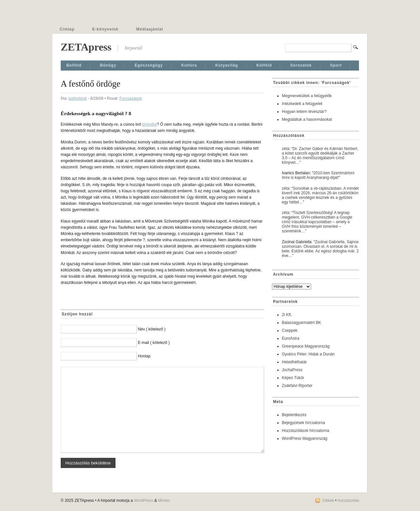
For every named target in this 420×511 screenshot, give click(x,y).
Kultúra (189, 65)
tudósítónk (78, 98)
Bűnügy (108, 65)
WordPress (144, 500)
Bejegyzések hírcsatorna (303, 423)
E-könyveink (105, 29)
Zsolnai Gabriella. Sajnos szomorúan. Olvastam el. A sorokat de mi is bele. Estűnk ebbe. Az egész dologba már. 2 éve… (320, 249)
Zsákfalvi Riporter (297, 386)
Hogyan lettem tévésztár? (304, 112)
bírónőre (149, 124)
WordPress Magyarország (305, 438)
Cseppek (290, 330)
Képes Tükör (293, 378)
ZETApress (86, 47)
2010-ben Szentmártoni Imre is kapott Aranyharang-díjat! (318, 175)
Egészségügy (149, 65)
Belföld (74, 65)
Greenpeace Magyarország (306, 346)
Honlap (144, 356)
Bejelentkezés (294, 415)
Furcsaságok (131, 98)
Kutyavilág (227, 65)
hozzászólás (348, 500)
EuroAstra (291, 338)
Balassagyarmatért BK (301, 323)
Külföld (264, 65)
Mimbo (164, 500)
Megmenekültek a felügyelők (307, 96)
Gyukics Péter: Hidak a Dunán (308, 354)
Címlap (67, 29)
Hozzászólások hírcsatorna (305, 431)
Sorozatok (301, 65)
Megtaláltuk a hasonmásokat (307, 119)
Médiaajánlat (150, 29)
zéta (286, 149)
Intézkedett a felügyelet (302, 104)
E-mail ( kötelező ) (154, 343)
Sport (336, 65)
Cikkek (328, 500)
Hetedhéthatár (294, 362)
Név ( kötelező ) (152, 329)
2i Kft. (287, 315)
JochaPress (292, 370)
